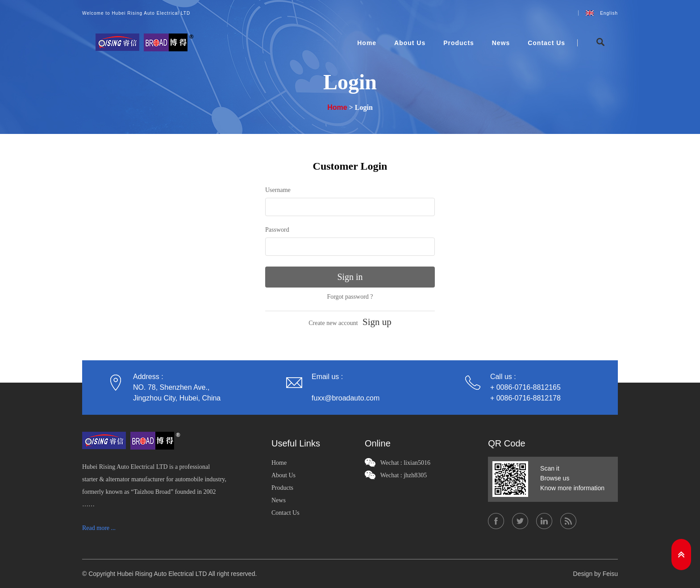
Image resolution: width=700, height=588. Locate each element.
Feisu (610, 574)
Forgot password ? (350, 297)
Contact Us (546, 43)
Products (459, 43)
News (501, 43)
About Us (410, 43)
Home (367, 43)
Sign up (377, 322)
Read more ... (99, 528)
